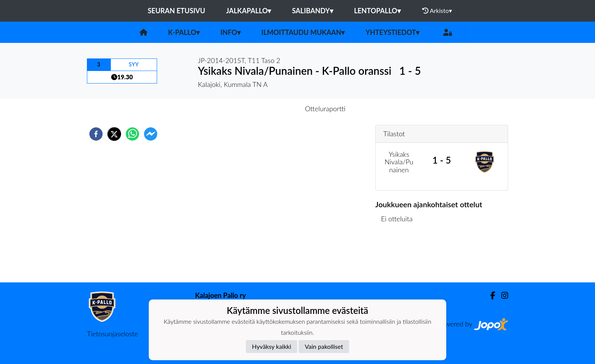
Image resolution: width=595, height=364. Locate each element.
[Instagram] (502, 295)
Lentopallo (377, 11)
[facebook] (96, 134)
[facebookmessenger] (151, 134)
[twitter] (114, 134)
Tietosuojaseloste (112, 334)
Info (231, 32)
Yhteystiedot (392, 32)
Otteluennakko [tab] (271, 109)
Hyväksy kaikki (272, 346)
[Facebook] (490, 295)
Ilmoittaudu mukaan (303, 32)
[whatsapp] (132, 134)
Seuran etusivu (176, 11)
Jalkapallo (249, 11)
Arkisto (437, 11)
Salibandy (312, 11)
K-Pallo (184, 32)
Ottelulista (400, 257)
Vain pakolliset (324, 346)
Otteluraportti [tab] (325, 109)
